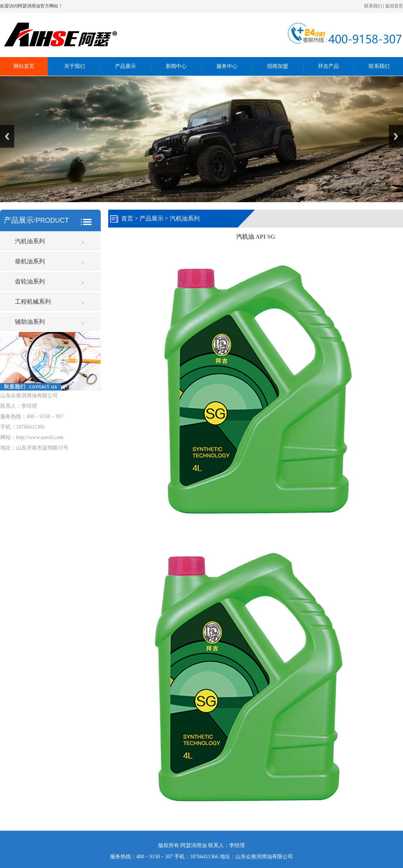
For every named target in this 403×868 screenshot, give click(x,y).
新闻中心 (176, 66)
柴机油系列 (30, 261)
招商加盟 (278, 66)
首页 (127, 218)
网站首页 (24, 66)
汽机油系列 (30, 241)
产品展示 (125, 66)
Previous (7, 136)
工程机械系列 (33, 302)
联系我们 (373, 6)
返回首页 (394, 6)
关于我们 (75, 66)
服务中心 (227, 66)
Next (396, 136)
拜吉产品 (328, 66)
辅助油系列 (30, 322)
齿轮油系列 (30, 281)
